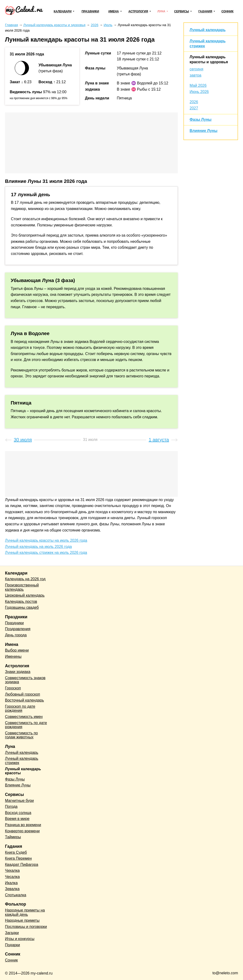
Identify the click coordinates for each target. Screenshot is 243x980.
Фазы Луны (201, 119)
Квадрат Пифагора (22, 865)
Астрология (138, 11)
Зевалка (12, 889)
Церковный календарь (25, 595)
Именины (13, 656)
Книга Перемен (18, 858)
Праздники (90, 11)
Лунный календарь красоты (23, 771)
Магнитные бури (19, 801)
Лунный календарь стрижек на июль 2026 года (46, 553)
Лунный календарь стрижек (22, 761)
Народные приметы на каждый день (25, 912)
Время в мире (17, 819)
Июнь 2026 (199, 92)
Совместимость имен (24, 717)
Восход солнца (18, 813)
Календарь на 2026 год (25, 579)
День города (16, 635)
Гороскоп (13, 688)
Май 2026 (198, 85)
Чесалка (12, 877)
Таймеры (13, 837)
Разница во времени (23, 825)
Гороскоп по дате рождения (20, 709)
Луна (161, 11)
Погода (11, 807)
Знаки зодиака (18, 672)
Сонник (227, 11)
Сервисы (182, 11)
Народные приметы (22, 920)
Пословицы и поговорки (26, 927)
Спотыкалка (16, 895)
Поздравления (18, 629)
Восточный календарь (24, 700)
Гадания (205, 11)
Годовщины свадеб (22, 607)
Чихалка (12, 870)
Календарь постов (21, 602)
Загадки (12, 933)
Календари (63, 11)
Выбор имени (17, 650)
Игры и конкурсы (20, 939)
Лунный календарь (208, 30)
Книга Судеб (16, 852)
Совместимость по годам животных (21, 735)
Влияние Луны (203, 131)
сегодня (196, 69)
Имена (114, 11)
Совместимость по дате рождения (26, 725)
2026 (194, 102)
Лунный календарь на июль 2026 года (38, 547)
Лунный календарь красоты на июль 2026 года (46, 540)
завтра (196, 75)
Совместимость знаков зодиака (25, 680)
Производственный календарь (22, 587)
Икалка (11, 883)
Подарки (12, 945)
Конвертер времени (22, 831)
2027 (194, 108)
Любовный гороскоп (23, 694)
